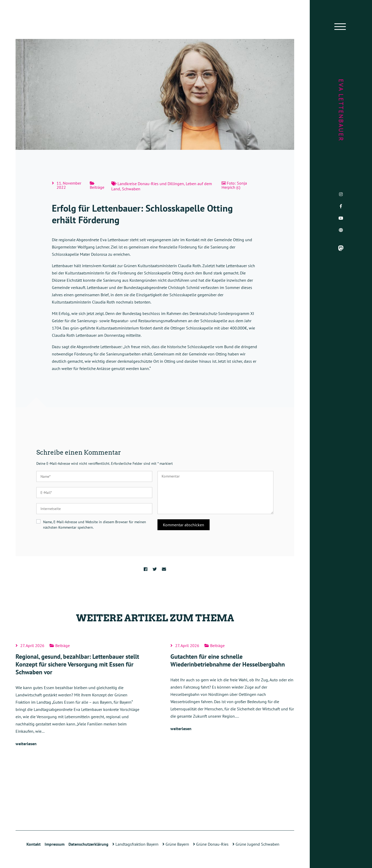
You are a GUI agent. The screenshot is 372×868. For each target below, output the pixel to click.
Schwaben (131, 189)
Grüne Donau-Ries (211, 844)
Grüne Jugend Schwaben (256, 844)
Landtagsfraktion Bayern (135, 844)
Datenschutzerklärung (88, 844)
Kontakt (34, 844)
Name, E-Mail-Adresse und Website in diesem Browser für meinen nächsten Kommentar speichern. (95, 525)
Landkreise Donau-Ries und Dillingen (151, 184)
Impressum (55, 844)
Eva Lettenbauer (341, 110)
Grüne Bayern (176, 844)
